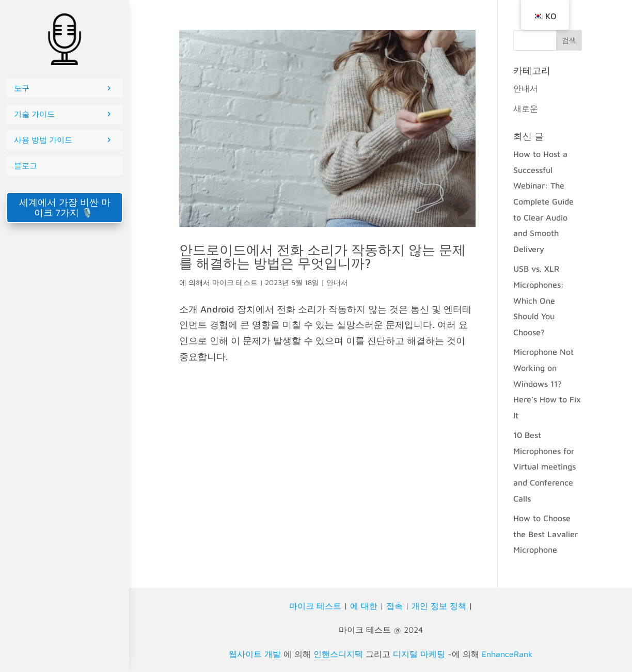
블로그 (26, 166)
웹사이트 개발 (255, 654)
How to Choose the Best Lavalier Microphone (546, 534)
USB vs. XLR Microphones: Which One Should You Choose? (539, 300)
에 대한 (364, 606)
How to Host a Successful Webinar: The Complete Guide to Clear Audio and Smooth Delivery (543, 201)
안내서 (337, 282)
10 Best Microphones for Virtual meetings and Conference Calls (544, 466)
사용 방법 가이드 (43, 140)
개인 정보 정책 (439, 606)
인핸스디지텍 (338, 654)
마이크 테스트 (235, 282)
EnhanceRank (507, 654)
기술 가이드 (34, 114)
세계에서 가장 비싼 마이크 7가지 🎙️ (65, 207)
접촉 (394, 606)
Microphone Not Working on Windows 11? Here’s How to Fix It (547, 383)
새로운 (526, 108)
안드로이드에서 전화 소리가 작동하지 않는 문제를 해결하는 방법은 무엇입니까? (322, 256)
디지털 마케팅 (419, 654)
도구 (22, 88)
